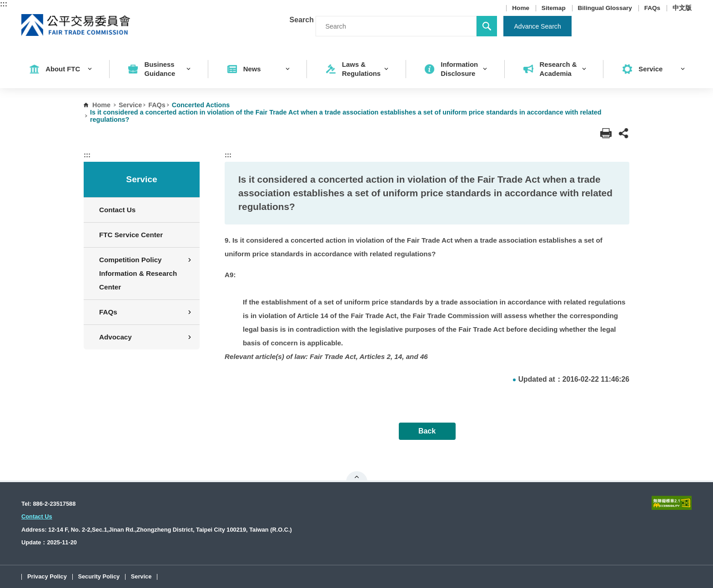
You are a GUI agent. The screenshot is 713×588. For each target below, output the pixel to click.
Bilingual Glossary (605, 8)
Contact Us (117, 210)
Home (521, 8)
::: (4, 4)
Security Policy (99, 577)
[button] (624, 133)
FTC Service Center (131, 235)
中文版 (682, 8)
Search (302, 20)
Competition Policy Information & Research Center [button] (146, 273)
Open (357, 477)
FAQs (653, 8)
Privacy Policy (47, 577)
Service (130, 105)
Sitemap (554, 8)
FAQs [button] (146, 312)
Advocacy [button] (146, 337)
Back (427, 431)
